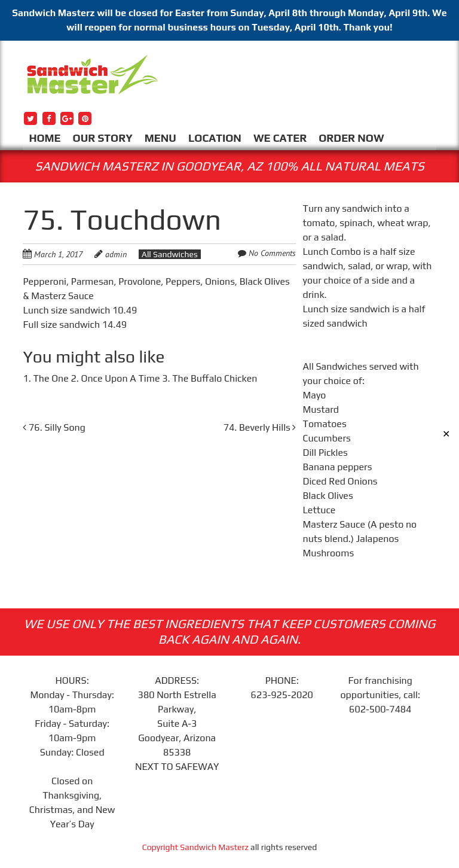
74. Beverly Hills (260, 427)
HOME (45, 138)
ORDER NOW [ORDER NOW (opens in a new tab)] (351, 138)
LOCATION (215, 138)
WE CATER (280, 138)
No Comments (272, 253)
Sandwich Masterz (214, 847)
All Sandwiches (170, 254)
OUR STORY (103, 138)
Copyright (161, 847)
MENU (160, 138)
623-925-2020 (282, 695)
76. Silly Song (54, 427)
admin (116, 254)
